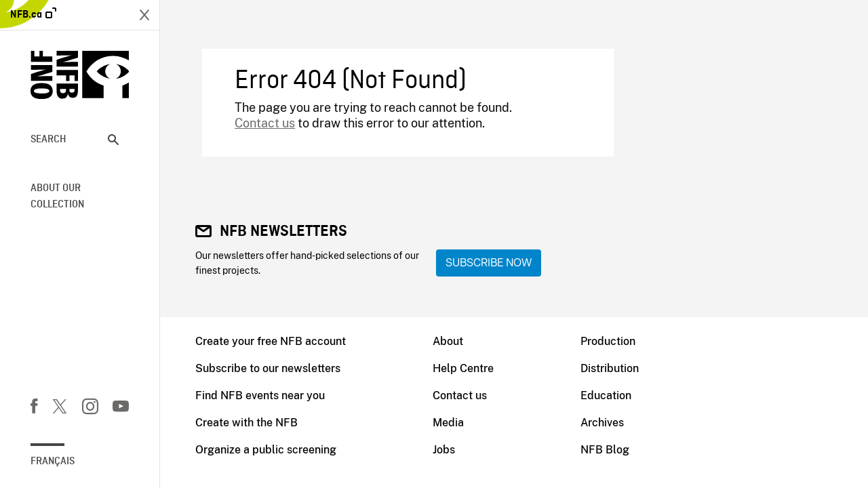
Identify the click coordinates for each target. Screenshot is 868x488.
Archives (602, 423)
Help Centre (463, 368)
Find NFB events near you (260, 395)
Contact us (265, 123)
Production (608, 341)
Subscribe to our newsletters (268, 368)
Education (606, 395)
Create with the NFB (246, 423)
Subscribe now (489, 263)
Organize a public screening (266, 450)
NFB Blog (605, 450)
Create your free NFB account (271, 341)
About (448, 341)
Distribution (610, 368)
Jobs (444, 450)
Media (448, 423)
